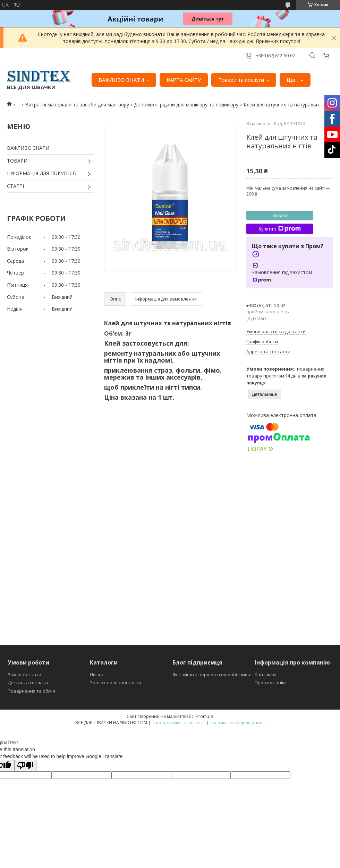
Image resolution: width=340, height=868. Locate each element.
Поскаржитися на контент (178, 723)
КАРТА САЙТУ (184, 80)
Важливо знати (24, 675)
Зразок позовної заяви (116, 683)
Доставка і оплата (28, 683)
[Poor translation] (25, 766)
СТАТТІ (15, 186)
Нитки (97, 675)
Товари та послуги (241, 80)
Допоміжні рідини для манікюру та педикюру (186, 105)
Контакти (265, 675)
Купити (280, 215)
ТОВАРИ (17, 161)
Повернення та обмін (31, 691)
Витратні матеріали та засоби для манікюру (77, 105)
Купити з (279, 229)
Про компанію (270, 683)
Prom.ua (205, 716)
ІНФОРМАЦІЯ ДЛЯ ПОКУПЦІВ (41, 173)
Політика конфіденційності (237, 723)
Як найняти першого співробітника (211, 675)
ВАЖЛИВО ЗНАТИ (121, 80)
